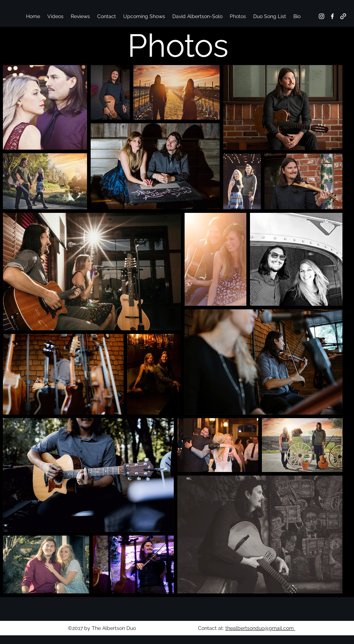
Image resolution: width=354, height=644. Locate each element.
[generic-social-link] (343, 16)
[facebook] (332, 16)
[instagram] (321, 16)
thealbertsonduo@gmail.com (260, 628)
